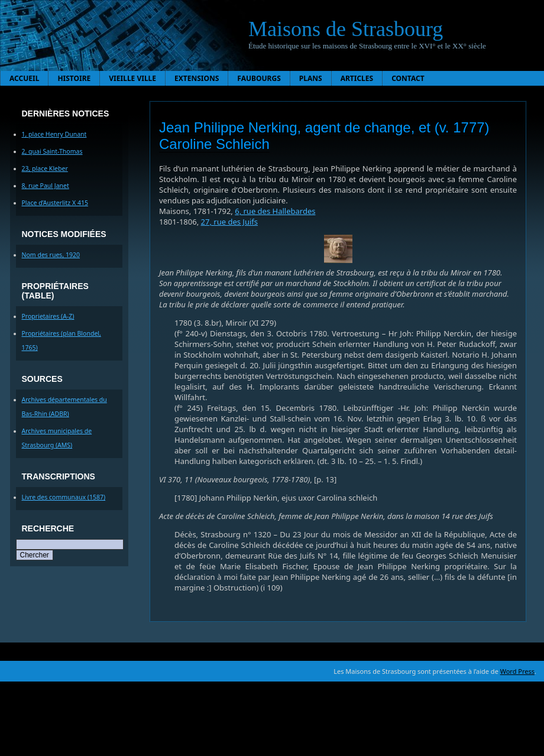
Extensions (197, 78)
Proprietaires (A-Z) (48, 316)
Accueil (24, 78)
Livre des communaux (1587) (64, 497)
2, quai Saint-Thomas (52, 151)
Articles (357, 78)
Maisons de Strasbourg (346, 29)
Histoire (74, 78)
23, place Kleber (45, 168)
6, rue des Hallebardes (275, 211)
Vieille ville (132, 78)
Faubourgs (259, 78)
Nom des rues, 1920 (51, 255)
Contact (408, 78)
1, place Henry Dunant (54, 134)
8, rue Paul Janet (46, 186)
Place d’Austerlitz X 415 (55, 203)
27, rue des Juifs (229, 222)
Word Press (517, 671)
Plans (311, 78)
